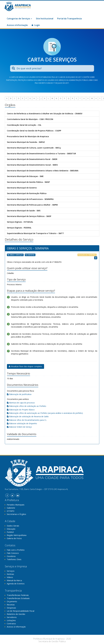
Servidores (12, 617)
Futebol (10, 532)
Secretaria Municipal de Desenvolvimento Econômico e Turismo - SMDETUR (41, 154)
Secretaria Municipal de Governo (22, 188)
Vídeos (10, 577)
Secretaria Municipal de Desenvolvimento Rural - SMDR (32, 159)
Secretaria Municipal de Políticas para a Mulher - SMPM (32, 205)
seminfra (31, 255)
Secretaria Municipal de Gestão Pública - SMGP (28, 182)
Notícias (10, 574)
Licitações (11, 620)
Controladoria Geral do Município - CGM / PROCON (30, 119)
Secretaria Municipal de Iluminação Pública (27, 193)
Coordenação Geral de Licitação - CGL (24, 125)
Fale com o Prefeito (16, 550)
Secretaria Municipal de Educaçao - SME (25, 176)
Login (36, 25)
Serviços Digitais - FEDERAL (19, 228)
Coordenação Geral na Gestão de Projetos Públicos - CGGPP (34, 131)
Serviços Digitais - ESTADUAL (20, 222)
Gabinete (11, 508)
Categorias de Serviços (19, 19)
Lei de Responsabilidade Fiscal (21, 611)
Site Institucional (45, 19)
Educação (11, 529)
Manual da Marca (14, 580)
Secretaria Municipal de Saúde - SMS (24, 211)
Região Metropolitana (17, 535)
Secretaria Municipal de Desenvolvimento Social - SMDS (32, 165)
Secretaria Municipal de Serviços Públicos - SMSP (29, 216)
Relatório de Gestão (16, 614)
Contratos (11, 623)
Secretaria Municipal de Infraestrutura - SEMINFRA (30, 199)
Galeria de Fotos (14, 538)
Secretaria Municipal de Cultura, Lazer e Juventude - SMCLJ (34, 148)
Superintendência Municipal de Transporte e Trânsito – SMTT (35, 233)
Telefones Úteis (14, 559)
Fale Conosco (13, 553)
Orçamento (12, 601)
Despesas (11, 608)
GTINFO (11, 511)
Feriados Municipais (16, 505)
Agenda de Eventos (16, 584)
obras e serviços (16, 255)
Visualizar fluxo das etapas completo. (26, 366)
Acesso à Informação (17, 25)
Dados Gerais (13, 526)
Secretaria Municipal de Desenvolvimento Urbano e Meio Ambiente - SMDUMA (43, 171)
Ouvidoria (11, 556)
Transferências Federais (18, 595)
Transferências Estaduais (18, 598)
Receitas (11, 605)
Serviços (11, 571)
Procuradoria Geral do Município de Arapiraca (28, 136)
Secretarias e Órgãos (16, 514)
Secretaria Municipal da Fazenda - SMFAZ (26, 142)
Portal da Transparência (69, 19)
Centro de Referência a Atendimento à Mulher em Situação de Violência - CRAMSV (45, 114)
